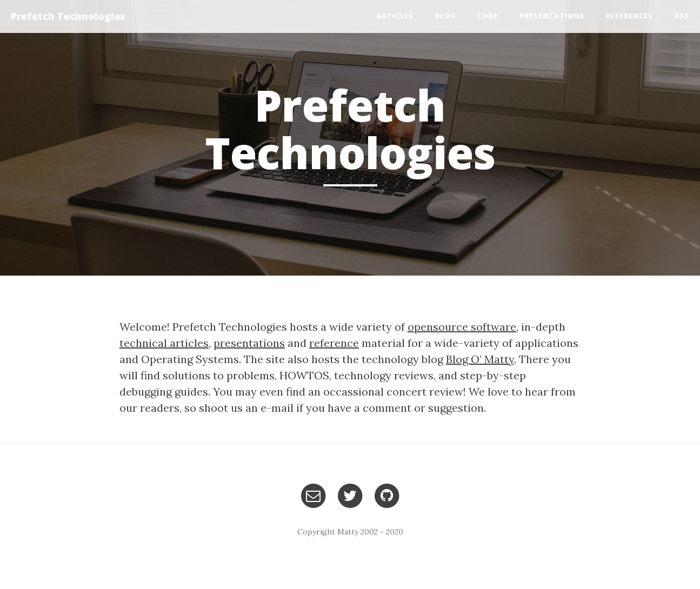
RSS (682, 16)
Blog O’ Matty (480, 359)
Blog (445, 16)
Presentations (552, 16)
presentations (249, 343)
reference (334, 343)
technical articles (164, 343)
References (629, 16)
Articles (395, 16)
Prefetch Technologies (68, 16)
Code (488, 16)
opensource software (462, 327)
